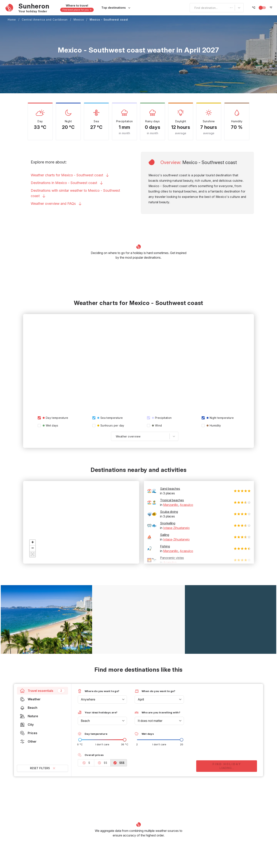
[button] (33, 543)
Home (12, 20)
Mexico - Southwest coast (109, 20)
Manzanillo (171, 505)
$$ (102, 763)
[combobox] (192, 8)
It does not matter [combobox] (150, 721)
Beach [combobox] (85, 721)
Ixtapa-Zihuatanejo (176, 528)
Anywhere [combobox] (88, 699)
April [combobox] (141, 699)
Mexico (79, 20)
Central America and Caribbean (45, 20)
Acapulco (186, 505)
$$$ (119, 763)
